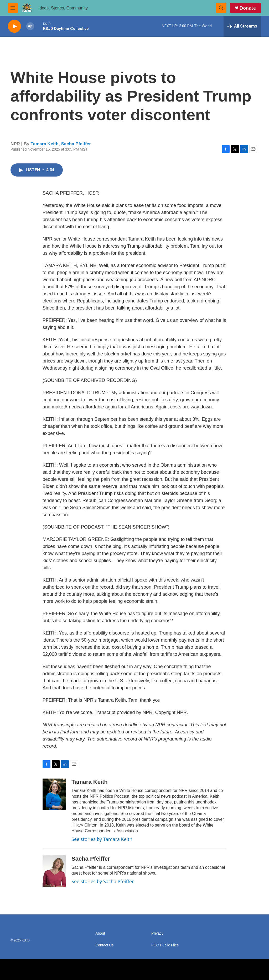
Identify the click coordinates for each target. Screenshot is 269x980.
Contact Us (104, 945)
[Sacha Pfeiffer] (54, 871)
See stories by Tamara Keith (102, 839)
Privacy (157, 933)
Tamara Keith (45, 144)
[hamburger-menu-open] (13, 8)
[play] (14, 26)
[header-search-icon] (221, 8)
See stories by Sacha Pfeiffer (103, 881)
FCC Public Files (165, 945)
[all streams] (242, 26)
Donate (248, 8)
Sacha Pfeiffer (76, 144)
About (100, 933)
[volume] (30, 26)
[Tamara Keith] (54, 794)
